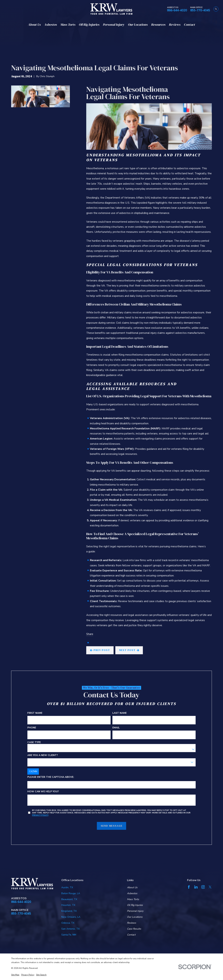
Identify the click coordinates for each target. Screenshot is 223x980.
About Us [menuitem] (34, 25)
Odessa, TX (68, 923)
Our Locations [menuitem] (138, 25)
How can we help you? (43, 792)
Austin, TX (67, 887)
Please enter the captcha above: (51, 777)
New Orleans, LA (71, 917)
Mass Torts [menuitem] (68, 25)
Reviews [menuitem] (175, 25)
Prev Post (100, 650)
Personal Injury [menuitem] (114, 25)
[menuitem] (15, 975)
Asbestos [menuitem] (50, 25)
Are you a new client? (43, 756)
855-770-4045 (200, 11)
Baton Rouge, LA (71, 893)
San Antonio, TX (70, 929)
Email (116, 728)
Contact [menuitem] (189, 25)
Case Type (34, 743)
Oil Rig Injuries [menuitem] (89, 25)
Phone (32, 728)
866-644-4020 (177, 11)
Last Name (120, 713)
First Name (35, 713)
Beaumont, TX (69, 899)
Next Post (129, 650)
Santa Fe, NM (69, 935)
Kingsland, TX (69, 911)
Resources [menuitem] (158, 25)
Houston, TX (68, 905)
